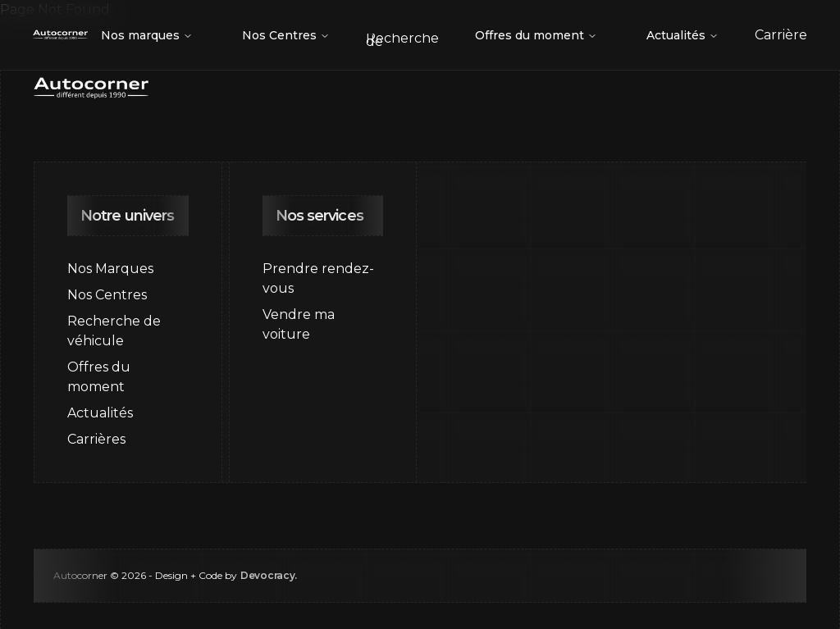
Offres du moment (536, 35)
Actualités (682, 35)
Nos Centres (286, 35)
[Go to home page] (60, 35)
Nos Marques (110, 269)
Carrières (96, 439)
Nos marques (147, 35)
